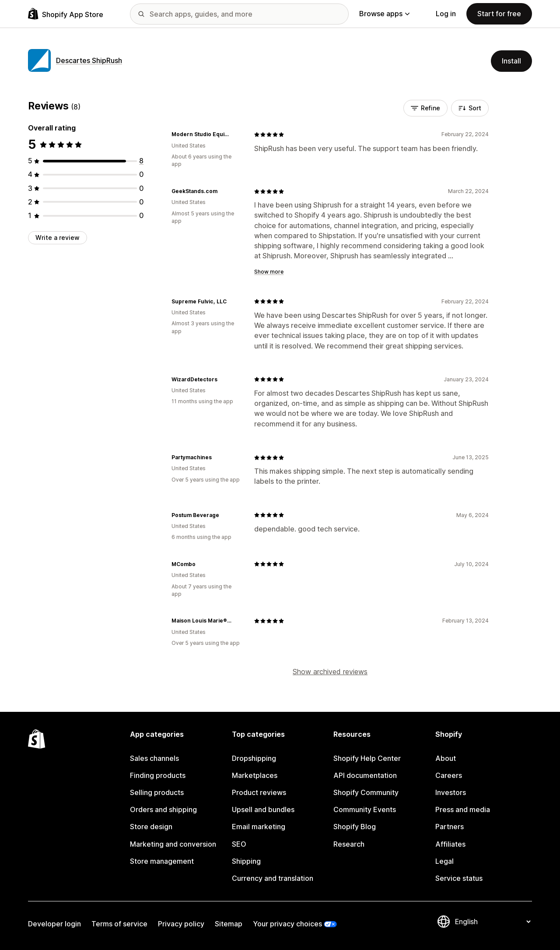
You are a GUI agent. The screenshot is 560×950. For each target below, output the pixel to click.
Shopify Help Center (367, 758)
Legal (444, 861)
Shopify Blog (355, 827)
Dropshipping (254, 758)
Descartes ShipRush (89, 60)
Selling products (157, 792)
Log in (446, 14)
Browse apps (384, 14)
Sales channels (154, 758)
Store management (162, 861)
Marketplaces (255, 775)
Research (349, 844)
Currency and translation (273, 878)
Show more (269, 272)
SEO (239, 844)
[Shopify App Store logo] (66, 14)
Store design (151, 827)
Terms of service (119, 924)
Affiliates (450, 844)
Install (511, 61)
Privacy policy (181, 924)
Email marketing (259, 827)
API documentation (365, 775)
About (446, 758)
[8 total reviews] (141, 161)
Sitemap (229, 924)
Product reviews (259, 792)
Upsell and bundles (263, 809)
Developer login (54, 924)
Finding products (158, 775)
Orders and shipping (163, 809)
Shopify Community (366, 792)
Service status (459, 878)
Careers (449, 775)
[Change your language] (493, 922)
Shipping (246, 861)
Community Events (365, 809)
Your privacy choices (287, 924)
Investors (451, 792)
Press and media (463, 809)
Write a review (58, 237)
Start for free (499, 14)
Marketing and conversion (173, 844)
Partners (450, 827)
